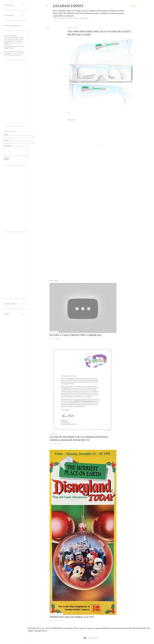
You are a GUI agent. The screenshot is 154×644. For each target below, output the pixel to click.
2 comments (58, 444)
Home (55, 18)
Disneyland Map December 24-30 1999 (72, 617)
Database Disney (68, 6)
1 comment (57, 339)
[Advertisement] (91, 221)
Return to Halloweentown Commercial (76, 335)
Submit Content (65, 18)
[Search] (133, 6)
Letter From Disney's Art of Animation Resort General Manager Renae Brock (79, 438)
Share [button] (48, 28)
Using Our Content (81, 18)
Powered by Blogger (91, 638)
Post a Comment (59, 621)
